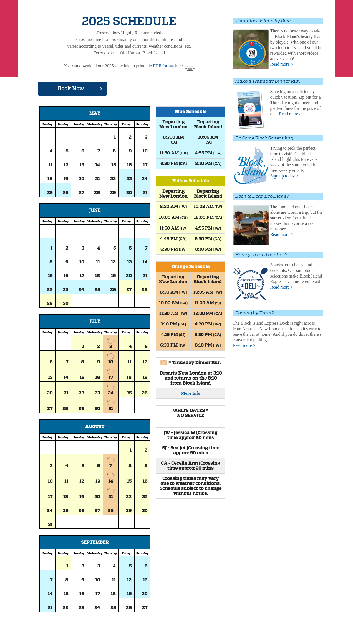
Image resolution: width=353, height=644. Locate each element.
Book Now (71, 89)
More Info (191, 394)
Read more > (282, 64)
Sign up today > (284, 176)
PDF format (163, 66)
